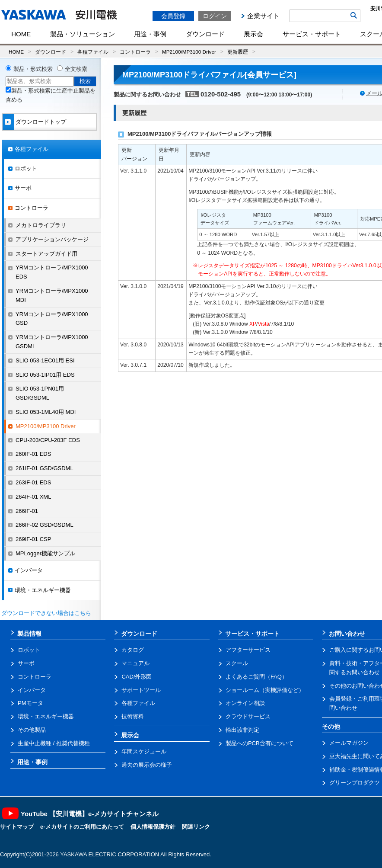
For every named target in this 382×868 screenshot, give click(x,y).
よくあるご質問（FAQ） (256, 677)
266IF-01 (27, 511)
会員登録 (173, 16)
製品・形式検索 (33, 69)
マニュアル (135, 663)
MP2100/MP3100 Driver (189, 52)
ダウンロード (205, 34)
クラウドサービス (248, 716)
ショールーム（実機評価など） (265, 690)
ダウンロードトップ (41, 122)
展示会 (253, 34)
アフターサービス (248, 650)
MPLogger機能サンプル (45, 553)
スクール (237, 663)
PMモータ (30, 703)
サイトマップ (17, 827)
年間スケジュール (144, 751)
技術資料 (133, 716)
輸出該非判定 (242, 730)
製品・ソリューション (83, 34)
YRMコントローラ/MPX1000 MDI (52, 295)
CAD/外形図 (137, 677)
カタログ (133, 650)
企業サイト (263, 16)
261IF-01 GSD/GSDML (45, 468)
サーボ (23, 188)
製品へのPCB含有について (259, 743)
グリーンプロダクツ (355, 783)
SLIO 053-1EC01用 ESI (45, 360)
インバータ (29, 570)
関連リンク (196, 827)
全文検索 (76, 69)
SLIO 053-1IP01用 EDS (45, 375)
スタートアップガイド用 (46, 254)
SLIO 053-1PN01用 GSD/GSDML (40, 393)
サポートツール (141, 690)
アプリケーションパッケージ (52, 239)
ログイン (215, 16)
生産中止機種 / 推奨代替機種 (54, 743)
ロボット (26, 168)
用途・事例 (150, 34)
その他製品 (32, 730)
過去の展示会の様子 (147, 765)
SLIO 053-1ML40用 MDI (46, 412)
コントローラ (135, 52)
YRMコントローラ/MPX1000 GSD (52, 319)
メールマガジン (349, 743)
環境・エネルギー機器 (43, 590)
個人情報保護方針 (153, 827)
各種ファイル (93, 52)
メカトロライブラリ (41, 225)
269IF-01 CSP (33, 539)
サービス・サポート (312, 34)
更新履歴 (238, 52)
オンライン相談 (245, 703)
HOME (21, 34)
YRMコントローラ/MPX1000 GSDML (52, 342)
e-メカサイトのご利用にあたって (82, 827)
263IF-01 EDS (33, 482)
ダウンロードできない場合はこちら (46, 613)
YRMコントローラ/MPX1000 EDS (52, 272)
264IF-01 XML (33, 497)
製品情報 (29, 634)
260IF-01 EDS (33, 454)
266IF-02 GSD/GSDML (45, 525)
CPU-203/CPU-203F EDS (48, 440)
